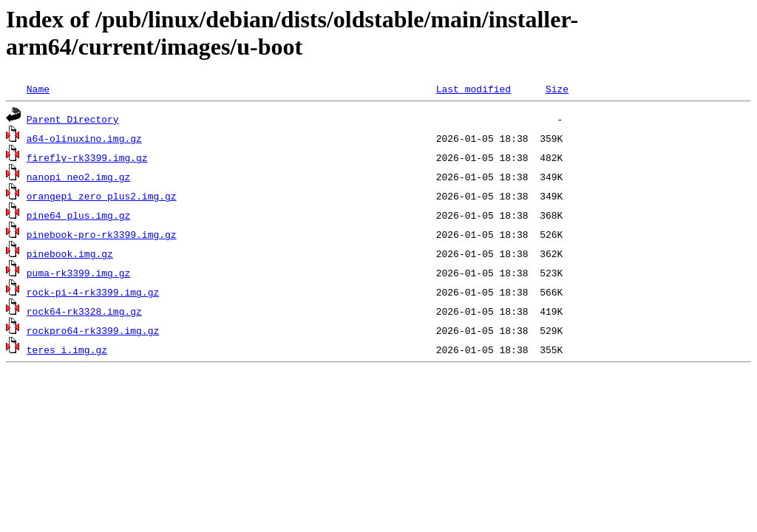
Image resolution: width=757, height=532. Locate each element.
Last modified (473, 89)
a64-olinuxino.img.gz (84, 138)
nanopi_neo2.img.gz (78, 177)
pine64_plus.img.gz (78, 215)
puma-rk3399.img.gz (78, 273)
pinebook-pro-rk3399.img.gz (102, 234)
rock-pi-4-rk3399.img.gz (93, 292)
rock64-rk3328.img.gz (84, 311)
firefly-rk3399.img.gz (87, 157)
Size (557, 89)
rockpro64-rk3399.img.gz (93, 330)
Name (38, 89)
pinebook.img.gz (70, 253)
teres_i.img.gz (67, 349)
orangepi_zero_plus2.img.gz (102, 196)
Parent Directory (73, 119)
